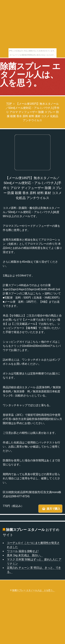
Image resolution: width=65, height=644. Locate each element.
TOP (9, 104)
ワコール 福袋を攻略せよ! (23, 551)
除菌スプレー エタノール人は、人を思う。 (30, 75)
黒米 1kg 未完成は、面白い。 (25, 555)
